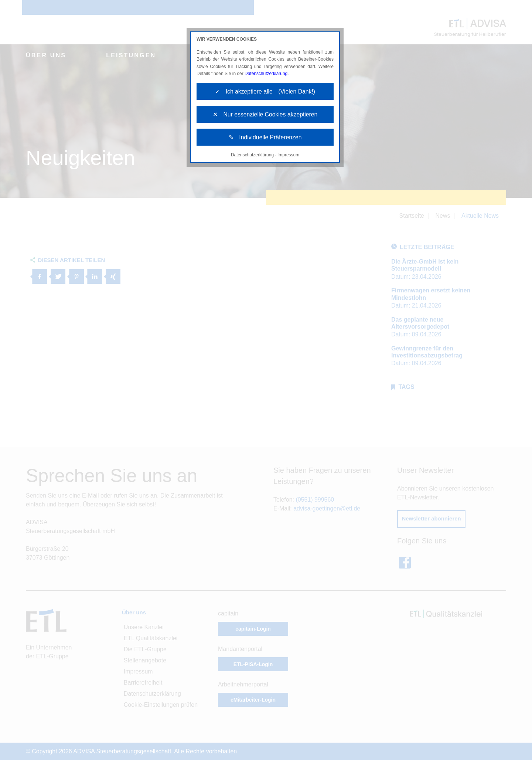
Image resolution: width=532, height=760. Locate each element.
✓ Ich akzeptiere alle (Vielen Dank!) (265, 91)
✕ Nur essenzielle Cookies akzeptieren (265, 115)
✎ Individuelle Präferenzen (265, 138)
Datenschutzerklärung (266, 74)
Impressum (288, 156)
